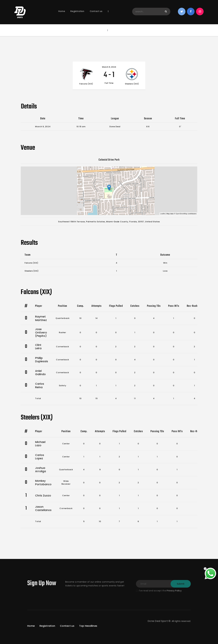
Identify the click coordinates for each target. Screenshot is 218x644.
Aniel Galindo (40, 372)
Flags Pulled (116, 306)
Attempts (97, 306)
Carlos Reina (40, 385)
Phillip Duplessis (42, 360)
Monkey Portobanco (43, 482)
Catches (135, 306)
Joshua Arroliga (40, 470)
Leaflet (163, 214)
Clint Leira (38, 347)
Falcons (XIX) (31, 263)
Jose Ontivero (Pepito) (41, 332)
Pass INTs (174, 306)
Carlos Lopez (40, 457)
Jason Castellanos (43, 508)
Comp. (80, 306)
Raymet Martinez (41, 318)
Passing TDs (154, 306)
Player (39, 306)
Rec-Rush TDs (195, 306)
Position (63, 306)
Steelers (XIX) (31, 271)
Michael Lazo (40, 444)
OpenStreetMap (182, 214)
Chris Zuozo (43, 495)
